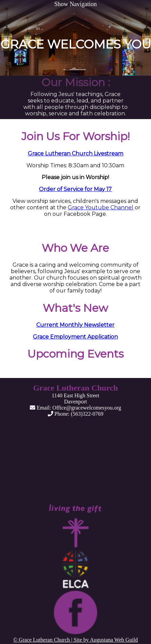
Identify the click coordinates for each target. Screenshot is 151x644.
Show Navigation (75, 4)
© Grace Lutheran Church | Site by (51, 640)
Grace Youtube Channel (101, 207)
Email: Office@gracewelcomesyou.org (75, 408)
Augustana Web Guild (114, 640)
